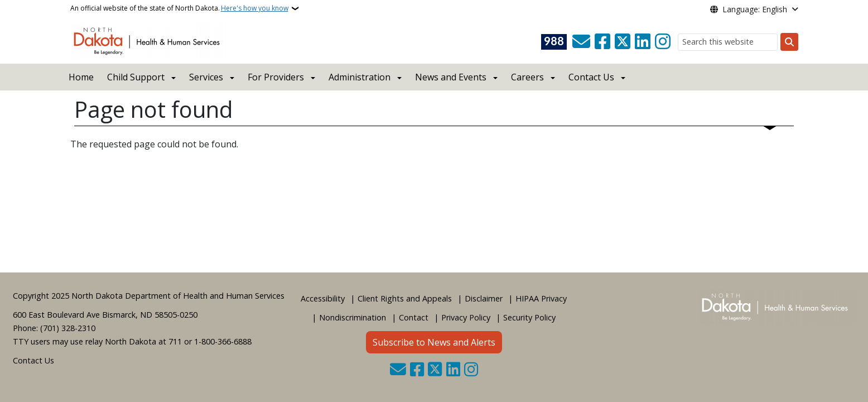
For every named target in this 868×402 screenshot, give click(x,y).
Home (81, 77)
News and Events (451, 77)
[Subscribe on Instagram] (663, 42)
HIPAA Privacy (541, 298)
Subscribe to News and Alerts (434, 342)
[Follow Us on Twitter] (623, 42)
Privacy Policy (466, 317)
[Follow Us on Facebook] (602, 42)
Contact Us (33, 360)
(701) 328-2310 (68, 328)
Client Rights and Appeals (405, 298)
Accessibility (323, 298)
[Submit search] (789, 42)
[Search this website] (728, 42)
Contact (414, 317)
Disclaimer (484, 298)
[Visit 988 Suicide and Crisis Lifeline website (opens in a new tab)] (554, 42)
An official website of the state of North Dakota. (179, 8)
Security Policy (529, 317)
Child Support (136, 77)
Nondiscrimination (353, 317)
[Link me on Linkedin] (643, 42)
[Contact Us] (581, 42)
